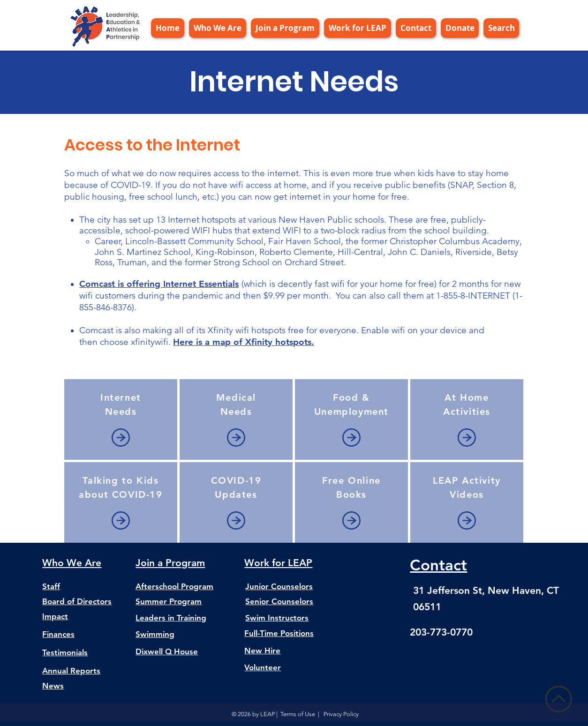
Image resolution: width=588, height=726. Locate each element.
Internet (121, 397)
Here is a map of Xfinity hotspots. (244, 342)
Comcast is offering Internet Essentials (159, 284)
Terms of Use (298, 714)
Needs (121, 412)
